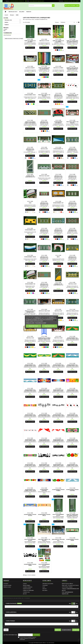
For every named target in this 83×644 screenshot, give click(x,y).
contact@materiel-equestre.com (37, 1)
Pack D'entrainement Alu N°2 (30, 540)
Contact (65, 581)
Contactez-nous (26, 592)
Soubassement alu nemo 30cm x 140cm (58, 390)
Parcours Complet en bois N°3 (44, 95)
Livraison (25, 584)
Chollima (5, 30)
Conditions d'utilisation (28, 587)
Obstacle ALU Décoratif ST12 (58, 230)
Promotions (6, 584)
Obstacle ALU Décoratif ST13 (44, 257)
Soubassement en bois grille (44, 515)
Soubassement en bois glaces (30, 515)
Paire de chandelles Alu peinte (58, 41)
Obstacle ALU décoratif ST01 (44, 122)
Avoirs (44, 587)
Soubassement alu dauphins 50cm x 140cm (72, 365)
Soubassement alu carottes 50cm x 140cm (58, 365)
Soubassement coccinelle (58, 122)
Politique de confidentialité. (28, 590)
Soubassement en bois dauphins (72, 490)
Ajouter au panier (30, 48)
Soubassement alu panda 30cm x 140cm (58, 465)
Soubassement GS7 (58, 203)
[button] (41, 607)
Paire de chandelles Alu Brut (30, 41)
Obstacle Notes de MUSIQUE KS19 (30, 311)
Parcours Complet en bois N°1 (72, 122)
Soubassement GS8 (30, 230)
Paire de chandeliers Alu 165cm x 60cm (44, 68)
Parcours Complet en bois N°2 (44, 540)
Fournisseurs (8, 33)
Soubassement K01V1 (30, 95)
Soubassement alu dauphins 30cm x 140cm (30, 390)
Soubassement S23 (30, 284)
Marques (6, 28)
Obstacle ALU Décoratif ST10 (44, 230)
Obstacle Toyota (44, 41)
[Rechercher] (41, 6)
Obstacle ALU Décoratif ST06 (58, 176)
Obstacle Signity (30, 68)
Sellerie (22, 12)
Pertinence (68, 22)
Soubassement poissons (44, 490)
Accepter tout (76, 630)
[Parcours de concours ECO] (58, 525)
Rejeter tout (33, 326)
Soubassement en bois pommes (58, 490)
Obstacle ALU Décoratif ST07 (72, 176)
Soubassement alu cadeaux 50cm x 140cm (72, 390)
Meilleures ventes (7, 587)
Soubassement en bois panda (30, 565)
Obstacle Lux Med (58, 68)
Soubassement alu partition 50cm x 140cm (44, 415)
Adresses (44, 589)
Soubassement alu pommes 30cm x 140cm (30, 490)
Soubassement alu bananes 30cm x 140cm (44, 365)
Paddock (29, 12)
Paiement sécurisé (27, 589)
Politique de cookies (30, 323)
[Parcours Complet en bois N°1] (72, 107)
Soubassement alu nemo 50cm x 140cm (44, 390)
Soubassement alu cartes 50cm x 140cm (72, 415)
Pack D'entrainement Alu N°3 (44, 565)
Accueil (6, 18)
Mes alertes (45, 590)
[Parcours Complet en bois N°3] (44, 80)
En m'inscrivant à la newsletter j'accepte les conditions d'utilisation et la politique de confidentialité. (28, 638)
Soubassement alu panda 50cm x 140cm (44, 465)
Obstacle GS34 (72, 284)
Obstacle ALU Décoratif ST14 (72, 257)
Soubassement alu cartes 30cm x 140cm (30, 440)
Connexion (66, 1)
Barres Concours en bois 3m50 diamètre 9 (72, 68)
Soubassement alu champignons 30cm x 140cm (58, 441)
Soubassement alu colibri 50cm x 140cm (72, 440)
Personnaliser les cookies (41, 323)
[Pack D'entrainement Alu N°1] (58, 500)
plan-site (25, 594)
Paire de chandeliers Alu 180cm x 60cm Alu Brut (72, 42)
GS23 (30, 203)
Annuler (6, 630)
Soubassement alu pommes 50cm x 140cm (72, 465)
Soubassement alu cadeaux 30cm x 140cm (30, 415)
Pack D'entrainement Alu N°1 (58, 515)
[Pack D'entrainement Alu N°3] (44, 549)
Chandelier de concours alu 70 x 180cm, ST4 (30, 177)
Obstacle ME (44, 149)
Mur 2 (58, 257)
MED (5, 31)
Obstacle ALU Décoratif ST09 (72, 203)
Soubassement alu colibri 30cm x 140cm (30, 465)
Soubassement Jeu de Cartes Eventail (72, 95)
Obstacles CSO (13, 12)
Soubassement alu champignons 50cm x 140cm (44, 441)
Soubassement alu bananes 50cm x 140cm (30, 365)
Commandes (45, 585)
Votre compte (47, 581)
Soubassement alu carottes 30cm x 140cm (72, 338)
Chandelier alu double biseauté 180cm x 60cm (44, 338)
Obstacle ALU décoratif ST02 (30, 149)
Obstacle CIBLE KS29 (44, 311)
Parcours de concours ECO (58, 540)
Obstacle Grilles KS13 (72, 311)
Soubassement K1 (58, 149)
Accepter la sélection (67, 630)
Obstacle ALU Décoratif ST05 (72, 230)
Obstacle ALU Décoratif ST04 (72, 149)
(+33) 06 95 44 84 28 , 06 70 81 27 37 (17, 1)
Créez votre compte (74, 1)
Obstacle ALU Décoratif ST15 (44, 284)
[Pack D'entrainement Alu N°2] (30, 525)
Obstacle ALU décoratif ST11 (58, 95)
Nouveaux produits (7, 585)
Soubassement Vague (30, 257)
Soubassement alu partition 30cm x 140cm (58, 415)
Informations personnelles (48, 584)
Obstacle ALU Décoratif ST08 (44, 203)
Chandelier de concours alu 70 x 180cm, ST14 (58, 285)
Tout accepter (49, 326)
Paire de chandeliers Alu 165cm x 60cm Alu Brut (72, 516)
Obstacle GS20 (58, 338)
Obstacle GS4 (30, 338)
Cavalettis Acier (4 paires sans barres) (30, 122)
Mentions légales (27, 585)
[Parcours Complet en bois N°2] (44, 525)
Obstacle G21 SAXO (44, 176)
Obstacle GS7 (58, 311)
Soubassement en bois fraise (72, 540)
